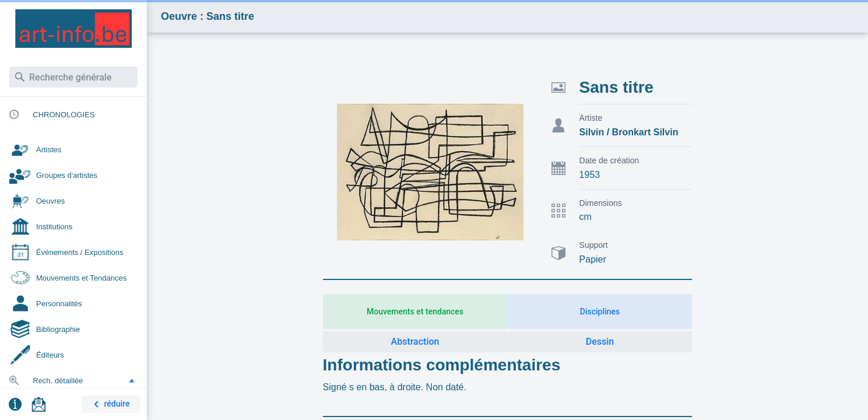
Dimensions (601, 203)
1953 (590, 175)
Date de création (609, 160)
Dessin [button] (600, 342)
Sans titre (617, 87)
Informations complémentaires (442, 365)
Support (594, 245)
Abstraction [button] (415, 342)
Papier (593, 259)
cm (586, 217)
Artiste (591, 118)
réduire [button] (110, 405)
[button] (132, 380)
